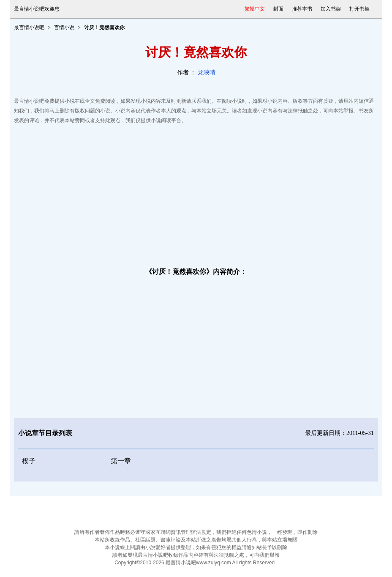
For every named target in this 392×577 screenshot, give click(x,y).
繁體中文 (255, 9)
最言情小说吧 (29, 27)
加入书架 (331, 9)
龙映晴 (207, 72)
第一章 (121, 461)
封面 (278, 9)
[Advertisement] (196, 193)
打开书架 (359, 9)
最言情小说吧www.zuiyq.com (198, 563)
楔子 (29, 461)
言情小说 (64, 27)
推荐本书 (302, 9)
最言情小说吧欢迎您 (37, 9)
